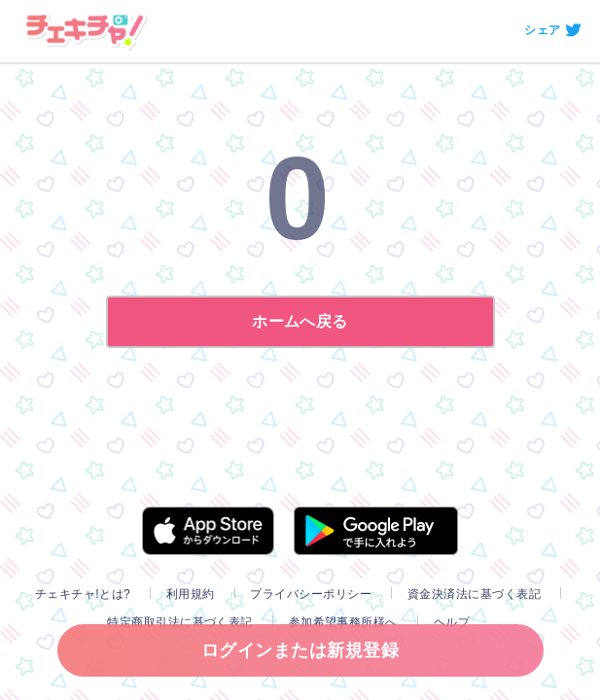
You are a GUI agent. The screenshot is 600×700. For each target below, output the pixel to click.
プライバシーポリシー (311, 594)
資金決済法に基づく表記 (474, 594)
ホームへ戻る (300, 321)
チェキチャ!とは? (83, 594)
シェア (542, 30)
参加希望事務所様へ (343, 622)
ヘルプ (452, 622)
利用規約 (191, 594)
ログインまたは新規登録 (300, 650)
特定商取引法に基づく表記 (180, 622)
